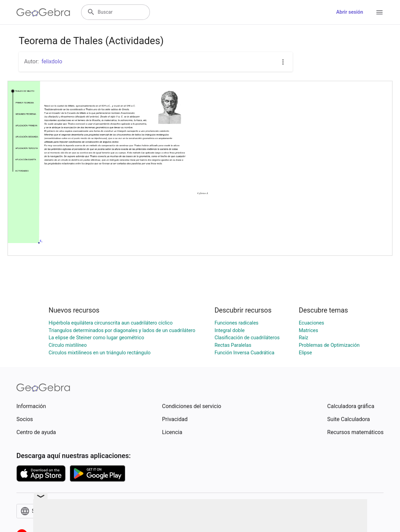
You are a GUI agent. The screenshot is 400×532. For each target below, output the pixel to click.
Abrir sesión (350, 12)
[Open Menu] (379, 12)
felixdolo (52, 61)
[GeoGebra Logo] (43, 12)
